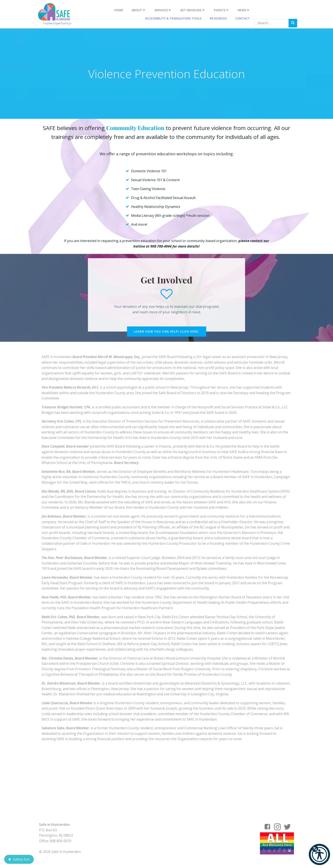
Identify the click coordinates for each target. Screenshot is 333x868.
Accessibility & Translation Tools (173, 18)
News (244, 10)
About (139, 10)
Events (222, 10)
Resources (219, 18)
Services (163, 10)
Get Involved (193, 10)
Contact (243, 18)
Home (119, 10)
